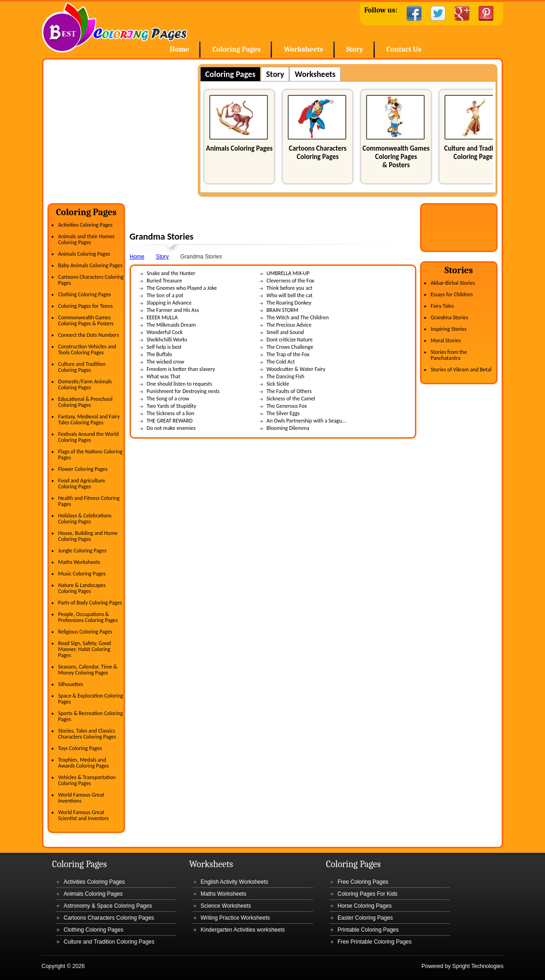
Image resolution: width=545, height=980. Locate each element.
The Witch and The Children (298, 317)
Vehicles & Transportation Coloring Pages (87, 780)
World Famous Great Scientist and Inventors (83, 815)
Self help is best (164, 347)
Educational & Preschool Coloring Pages (85, 402)
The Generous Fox (287, 406)
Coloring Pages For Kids (367, 894)
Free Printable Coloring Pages (375, 942)
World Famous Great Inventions (81, 798)
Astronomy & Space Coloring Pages (108, 906)
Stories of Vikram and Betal (461, 370)
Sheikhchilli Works (167, 340)
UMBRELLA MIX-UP (288, 273)
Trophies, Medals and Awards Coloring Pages (83, 763)
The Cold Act (281, 362)
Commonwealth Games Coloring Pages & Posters (396, 157)
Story (355, 49)
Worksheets (303, 49)
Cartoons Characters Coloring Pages (317, 153)
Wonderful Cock (165, 332)
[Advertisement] (125, 129)
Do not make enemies (171, 428)
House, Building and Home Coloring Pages (88, 536)
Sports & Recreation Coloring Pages (90, 716)
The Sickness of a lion (170, 413)
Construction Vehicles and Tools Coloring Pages (87, 349)
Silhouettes (71, 684)
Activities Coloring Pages (85, 225)
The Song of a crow (168, 399)
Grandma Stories (449, 317)
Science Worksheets (226, 906)
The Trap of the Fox (288, 354)
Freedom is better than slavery (181, 369)
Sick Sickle (278, 384)
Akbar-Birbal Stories (453, 283)
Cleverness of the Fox (290, 281)
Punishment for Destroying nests (183, 391)
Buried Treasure (164, 281)
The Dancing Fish (285, 376)
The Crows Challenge (290, 347)
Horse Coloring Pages (364, 906)
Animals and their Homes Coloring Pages (86, 239)
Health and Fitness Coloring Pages (89, 501)
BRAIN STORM (282, 310)
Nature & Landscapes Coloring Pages (82, 588)
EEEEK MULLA (162, 317)
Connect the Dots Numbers (89, 335)
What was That (163, 376)
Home (115, 27)
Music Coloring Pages (82, 574)
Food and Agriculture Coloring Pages (82, 484)
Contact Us (404, 49)
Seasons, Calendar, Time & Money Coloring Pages (88, 670)
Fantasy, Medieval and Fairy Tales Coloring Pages (89, 420)
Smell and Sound (285, 332)
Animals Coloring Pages (239, 148)
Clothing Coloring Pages (85, 294)
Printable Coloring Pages (368, 930)
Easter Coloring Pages (365, 918)
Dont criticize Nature (290, 340)
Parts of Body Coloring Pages (90, 603)
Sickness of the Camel (291, 399)
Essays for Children (452, 294)
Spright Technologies (478, 966)
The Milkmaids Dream (171, 325)
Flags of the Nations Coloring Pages (90, 455)
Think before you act (289, 288)
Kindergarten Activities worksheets (243, 930)
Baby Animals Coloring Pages (90, 265)
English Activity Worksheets (234, 882)
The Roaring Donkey (289, 303)
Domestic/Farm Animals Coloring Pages (85, 384)
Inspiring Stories (449, 329)
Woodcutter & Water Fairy (296, 369)
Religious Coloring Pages (85, 632)
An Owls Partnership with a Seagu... (306, 421)
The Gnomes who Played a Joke (182, 288)
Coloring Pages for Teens (85, 306)
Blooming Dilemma (288, 428)
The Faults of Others (289, 391)
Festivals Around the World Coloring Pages (88, 437)
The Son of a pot (165, 295)
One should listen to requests (179, 384)
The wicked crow (165, 362)
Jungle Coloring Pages (82, 551)
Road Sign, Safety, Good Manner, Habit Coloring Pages (85, 649)
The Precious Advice (289, 325)
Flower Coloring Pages (83, 469)
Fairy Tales (442, 306)
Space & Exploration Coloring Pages (91, 699)
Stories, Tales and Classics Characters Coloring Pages (87, 734)
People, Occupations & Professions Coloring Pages (88, 617)
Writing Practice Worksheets (235, 918)
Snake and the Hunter (171, 273)
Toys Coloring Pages (80, 748)
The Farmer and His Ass (173, 310)
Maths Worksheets (79, 562)
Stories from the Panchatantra (449, 355)
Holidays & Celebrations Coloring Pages (85, 519)
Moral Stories (446, 340)
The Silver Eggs (283, 413)
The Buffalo (159, 354)
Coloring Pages (236, 49)
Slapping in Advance (169, 303)
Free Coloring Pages (363, 882)
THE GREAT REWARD (170, 421)
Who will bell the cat (290, 295)
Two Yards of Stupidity (172, 406)
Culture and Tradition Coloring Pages (474, 153)
